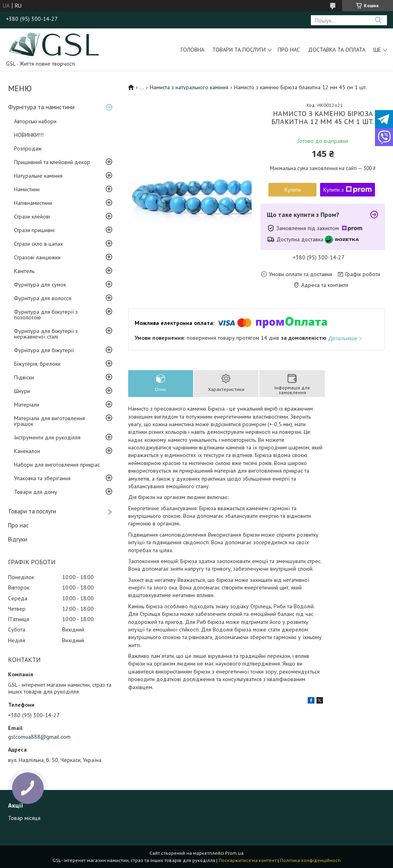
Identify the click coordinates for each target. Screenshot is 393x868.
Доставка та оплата (337, 50)
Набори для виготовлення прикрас (57, 465)
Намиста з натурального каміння (189, 87)
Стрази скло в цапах (38, 244)
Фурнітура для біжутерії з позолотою (46, 315)
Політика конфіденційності (310, 860)
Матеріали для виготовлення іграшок (49, 421)
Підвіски (24, 377)
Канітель (24, 271)
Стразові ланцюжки (37, 257)
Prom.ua (234, 853)
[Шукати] (378, 20)
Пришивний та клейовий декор (52, 162)
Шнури (22, 391)
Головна (192, 50)
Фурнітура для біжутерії (44, 350)
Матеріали (27, 405)
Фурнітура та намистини (41, 107)
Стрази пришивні (34, 230)
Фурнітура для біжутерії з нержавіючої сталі (46, 334)
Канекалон (27, 451)
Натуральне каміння (38, 176)
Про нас (289, 50)
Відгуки (18, 539)
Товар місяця (24, 818)
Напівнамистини (33, 203)
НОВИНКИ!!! (29, 135)
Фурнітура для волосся (43, 298)
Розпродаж (28, 148)
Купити (293, 190)
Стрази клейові (32, 216)
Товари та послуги (239, 50)
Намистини (27, 189)
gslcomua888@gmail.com (39, 737)
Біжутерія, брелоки (37, 364)
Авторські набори (35, 121)
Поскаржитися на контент (248, 860)
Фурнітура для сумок (40, 285)
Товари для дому (36, 492)
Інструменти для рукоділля (47, 437)
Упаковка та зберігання (42, 478)
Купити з (348, 190)
